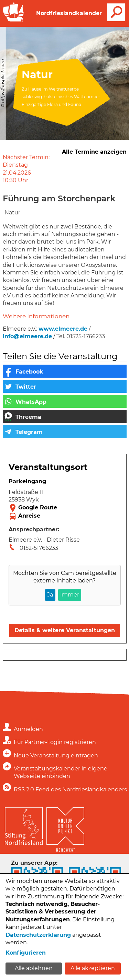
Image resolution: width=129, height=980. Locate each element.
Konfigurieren (26, 953)
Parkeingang (27, 481)
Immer (70, 595)
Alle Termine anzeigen (94, 152)
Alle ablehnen (34, 968)
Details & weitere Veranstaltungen (65, 630)
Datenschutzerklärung (38, 935)
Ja (50, 595)
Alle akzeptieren (93, 968)
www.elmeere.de (63, 329)
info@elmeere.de (27, 336)
